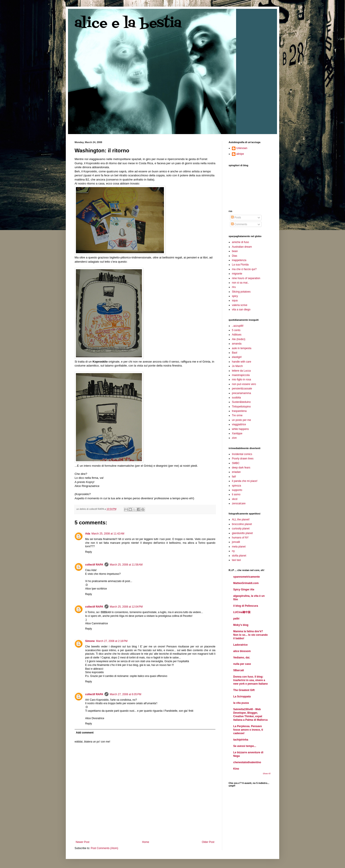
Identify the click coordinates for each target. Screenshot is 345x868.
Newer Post (83, 842)
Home (146, 842)
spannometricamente (247, 577)
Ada (88, 534)
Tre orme (237, 415)
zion (234, 438)
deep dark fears (241, 468)
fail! (234, 477)
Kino (236, 769)
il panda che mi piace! (245, 481)
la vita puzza (241, 703)
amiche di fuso (240, 242)
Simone (90, 641)
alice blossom (242, 651)
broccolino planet (242, 524)
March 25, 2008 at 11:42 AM (108, 534)
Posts (236, 217)
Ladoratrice (240, 645)
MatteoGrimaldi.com (246, 583)
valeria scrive (240, 305)
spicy (235, 296)
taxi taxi (236, 560)
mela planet (239, 547)
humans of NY (240, 538)
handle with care (241, 362)
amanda (237, 344)
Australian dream (242, 247)
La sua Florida (240, 265)
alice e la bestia (128, 24)
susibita (236, 398)
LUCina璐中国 (242, 612)
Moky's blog (241, 625)
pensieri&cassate (242, 389)
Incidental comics (242, 454)
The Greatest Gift (244, 690)
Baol (235, 353)
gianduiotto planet (242, 533)
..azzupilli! (238, 326)
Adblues (237, 335)
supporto (237, 490)
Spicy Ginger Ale (244, 590)
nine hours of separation (246, 278)
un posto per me (241, 420)
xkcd (235, 499)
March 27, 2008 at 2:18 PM (112, 641)
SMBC (236, 463)
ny (233, 551)
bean (235, 251)
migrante (237, 274)
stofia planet (239, 556)
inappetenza (239, 260)
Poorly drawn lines (243, 459)
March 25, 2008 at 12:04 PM (126, 607)
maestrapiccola (241, 375)
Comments (239, 224)
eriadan (236, 472)
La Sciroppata (242, 697)
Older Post (208, 842)
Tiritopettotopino (241, 407)
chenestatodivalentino (247, 762)
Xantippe (237, 433)
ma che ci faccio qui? (244, 269)
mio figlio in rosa (241, 380)
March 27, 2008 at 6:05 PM (126, 694)
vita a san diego (241, 310)
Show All (267, 774)
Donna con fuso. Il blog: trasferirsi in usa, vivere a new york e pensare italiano (250, 680)
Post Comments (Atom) (104, 848)
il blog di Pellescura (246, 606)
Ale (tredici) (239, 339)
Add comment (85, 733)
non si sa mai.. (240, 283)
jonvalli (236, 542)
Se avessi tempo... (245, 746)
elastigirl (237, 357)
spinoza (236, 486)
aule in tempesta (242, 348)
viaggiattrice (239, 424)
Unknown (242, 148)
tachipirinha (241, 740)
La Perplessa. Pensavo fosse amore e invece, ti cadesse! (248, 730)
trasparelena (239, 411)
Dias (235, 256)
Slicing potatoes (241, 292)
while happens (240, 429)
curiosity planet (241, 529)
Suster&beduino (241, 402)
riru (234, 287)
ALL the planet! (241, 520)
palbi (236, 619)
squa (235, 300)
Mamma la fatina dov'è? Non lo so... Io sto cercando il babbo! (250, 635)
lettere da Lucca (241, 371)
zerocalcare (239, 503)
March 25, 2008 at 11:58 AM (126, 565)
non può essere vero (244, 384)
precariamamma (241, 393)
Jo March (237, 366)
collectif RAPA (94, 565)
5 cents (236, 330)
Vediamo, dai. (242, 658)
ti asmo (236, 494)
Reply (89, 552)
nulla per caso (242, 664)
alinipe (240, 154)
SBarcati (239, 670)
